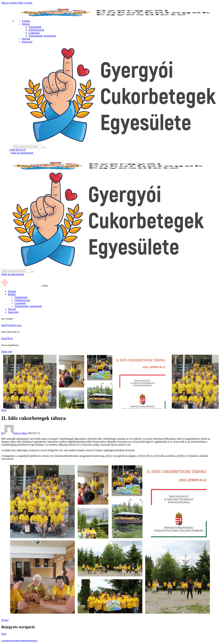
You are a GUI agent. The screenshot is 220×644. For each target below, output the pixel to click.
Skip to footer (25, 3)
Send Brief (7, 338)
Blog (4, 410)
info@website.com (11, 325)
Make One (7, 352)
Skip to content (9, 3)
